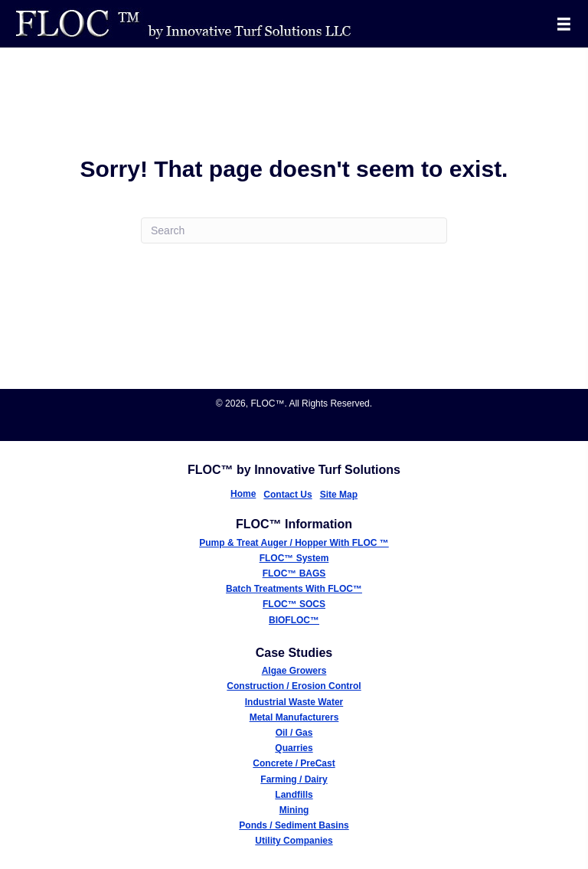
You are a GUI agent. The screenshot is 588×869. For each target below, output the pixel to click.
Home (243, 494)
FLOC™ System (294, 558)
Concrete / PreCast (294, 763)
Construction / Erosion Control (294, 686)
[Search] (294, 230)
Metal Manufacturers (294, 717)
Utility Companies (294, 841)
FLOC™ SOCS (294, 604)
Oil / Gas (294, 733)
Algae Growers (294, 671)
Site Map (339, 495)
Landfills (294, 795)
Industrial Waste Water (294, 702)
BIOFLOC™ (294, 620)
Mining (294, 810)
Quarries (294, 748)
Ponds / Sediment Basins (294, 825)
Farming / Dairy (294, 779)
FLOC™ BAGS (294, 573)
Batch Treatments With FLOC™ (294, 589)
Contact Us (287, 495)
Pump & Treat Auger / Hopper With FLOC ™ (294, 543)
